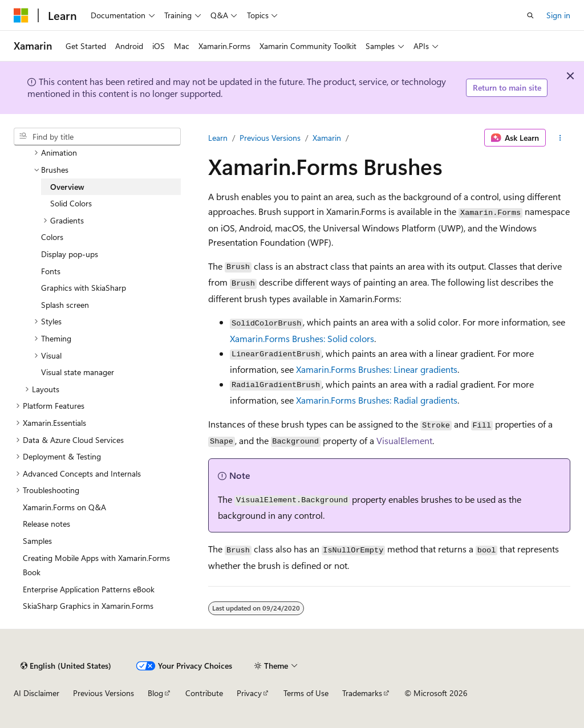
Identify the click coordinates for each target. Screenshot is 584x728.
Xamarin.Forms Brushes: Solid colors (302, 338)
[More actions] (560, 138)
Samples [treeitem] (37, 541)
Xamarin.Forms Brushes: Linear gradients (377, 369)
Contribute (204, 693)
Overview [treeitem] (67, 187)
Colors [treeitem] (52, 237)
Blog (155, 693)
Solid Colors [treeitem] (71, 203)
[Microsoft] (21, 15)
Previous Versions (270, 138)
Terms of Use (306, 693)
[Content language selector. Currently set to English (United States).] (66, 666)
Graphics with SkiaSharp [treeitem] (84, 288)
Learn (218, 138)
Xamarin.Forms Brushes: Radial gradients (377, 400)
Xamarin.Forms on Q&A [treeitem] (64, 507)
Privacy (249, 693)
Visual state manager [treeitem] (78, 372)
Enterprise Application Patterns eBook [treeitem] (89, 589)
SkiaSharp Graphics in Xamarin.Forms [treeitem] (88, 606)
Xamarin (327, 138)
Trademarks (362, 693)
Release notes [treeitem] (46, 524)
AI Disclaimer (36, 693)
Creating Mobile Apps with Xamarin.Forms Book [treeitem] (96, 565)
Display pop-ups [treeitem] (70, 254)
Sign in (558, 15)
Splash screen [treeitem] (65, 305)
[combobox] (97, 137)
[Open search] (530, 15)
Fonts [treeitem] (51, 271)
